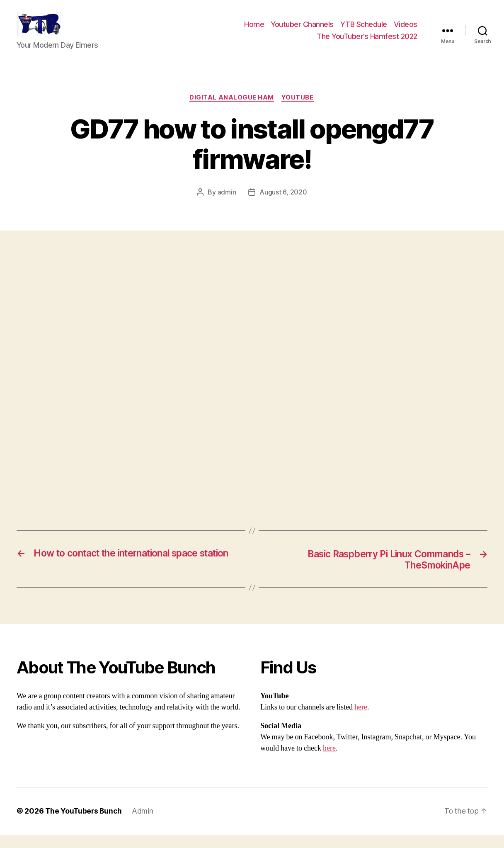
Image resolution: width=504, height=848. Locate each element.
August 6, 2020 (283, 205)
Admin (144, 825)
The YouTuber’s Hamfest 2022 (367, 43)
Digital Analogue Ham (232, 110)
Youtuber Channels (302, 30)
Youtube (298, 110)
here (361, 721)
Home (254, 30)
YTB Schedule (364, 30)
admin (227, 205)
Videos (406, 30)
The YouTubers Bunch (84, 825)
